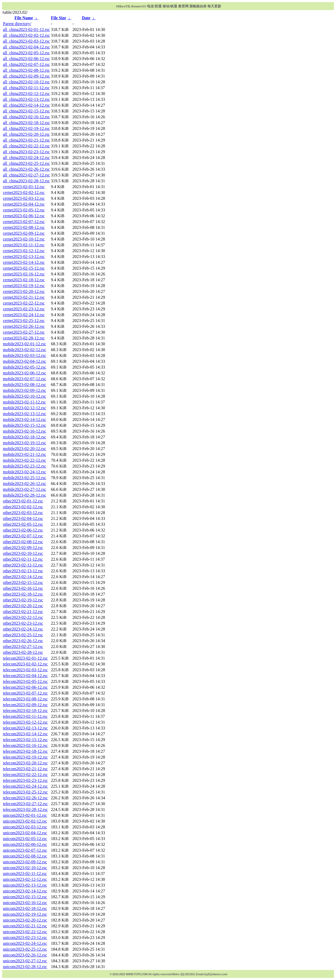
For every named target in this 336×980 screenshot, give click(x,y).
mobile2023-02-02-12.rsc (24, 350)
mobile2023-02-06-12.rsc (24, 373)
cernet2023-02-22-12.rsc (24, 303)
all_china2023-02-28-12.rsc (26, 181)
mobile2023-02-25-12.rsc (24, 478)
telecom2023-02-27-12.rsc (25, 804)
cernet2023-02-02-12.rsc (24, 192)
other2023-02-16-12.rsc (23, 588)
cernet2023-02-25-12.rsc (24, 321)
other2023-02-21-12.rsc (23, 612)
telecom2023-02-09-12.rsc (25, 705)
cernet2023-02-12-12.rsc (24, 251)
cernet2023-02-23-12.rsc (24, 309)
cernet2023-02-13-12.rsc (24, 257)
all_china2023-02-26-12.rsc (26, 169)
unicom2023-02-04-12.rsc (25, 833)
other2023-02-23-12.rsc (23, 623)
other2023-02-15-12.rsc (23, 582)
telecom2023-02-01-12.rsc (25, 658)
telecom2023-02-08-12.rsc (25, 699)
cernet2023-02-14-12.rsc (24, 262)
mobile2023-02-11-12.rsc (24, 402)
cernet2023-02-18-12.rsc (24, 280)
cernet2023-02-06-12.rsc (24, 216)
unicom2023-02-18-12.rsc (25, 908)
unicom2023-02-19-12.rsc (25, 914)
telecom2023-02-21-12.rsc (25, 769)
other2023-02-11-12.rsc (23, 559)
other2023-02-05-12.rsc (23, 524)
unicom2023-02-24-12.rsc (25, 943)
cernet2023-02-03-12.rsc (24, 198)
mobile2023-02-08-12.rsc (24, 385)
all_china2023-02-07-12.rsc (26, 64)
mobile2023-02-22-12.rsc (24, 460)
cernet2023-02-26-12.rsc (24, 326)
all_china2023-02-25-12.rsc (26, 163)
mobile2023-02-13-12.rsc (24, 414)
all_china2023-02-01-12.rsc (26, 30)
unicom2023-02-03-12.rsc (25, 827)
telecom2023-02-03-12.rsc (25, 670)
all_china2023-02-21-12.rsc (26, 140)
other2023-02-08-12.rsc (23, 542)
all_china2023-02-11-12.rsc (26, 88)
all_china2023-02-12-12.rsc (26, 94)
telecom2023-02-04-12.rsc (25, 676)
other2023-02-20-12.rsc (23, 606)
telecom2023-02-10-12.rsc (25, 711)
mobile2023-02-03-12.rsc (24, 355)
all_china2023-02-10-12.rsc (26, 82)
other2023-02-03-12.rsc (23, 513)
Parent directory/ (17, 24)
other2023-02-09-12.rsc (23, 548)
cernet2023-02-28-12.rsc (24, 338)
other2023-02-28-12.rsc (23, 652)
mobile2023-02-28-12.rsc (24, 495)
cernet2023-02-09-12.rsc (24, 233)
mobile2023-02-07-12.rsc (24, 379)
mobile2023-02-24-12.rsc (24, 472)
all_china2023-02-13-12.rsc (26, 99)
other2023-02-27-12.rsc (23, 646)
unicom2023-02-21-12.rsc (25, 926)
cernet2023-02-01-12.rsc (24, 187)
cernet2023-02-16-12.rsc (24, 274)
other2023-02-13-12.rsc (23, 571)
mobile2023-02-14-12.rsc (24, 419)
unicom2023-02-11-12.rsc (25, 874)
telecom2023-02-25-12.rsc (25, 792)
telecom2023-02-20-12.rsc (25, 763)
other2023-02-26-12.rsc (23, 641)
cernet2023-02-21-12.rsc (24, 297)
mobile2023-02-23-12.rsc (24, 466)
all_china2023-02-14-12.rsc (26, 105)
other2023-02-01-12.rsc (23, 501)
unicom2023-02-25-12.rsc (25, 949)
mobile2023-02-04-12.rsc (24, 361)
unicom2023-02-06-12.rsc (25, 844)
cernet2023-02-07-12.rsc (24, 222)
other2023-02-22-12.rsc (23, 617)
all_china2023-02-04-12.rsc (26, 47)
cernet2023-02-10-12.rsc (24, 239)
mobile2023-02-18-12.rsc (24, 437)
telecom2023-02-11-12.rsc (25, 716)
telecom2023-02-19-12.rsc (25, 757)
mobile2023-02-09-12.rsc (24, 390)
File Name (24, 18)
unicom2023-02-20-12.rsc (25, 920)
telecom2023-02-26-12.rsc (25, 798)
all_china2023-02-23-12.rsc (26, 152)
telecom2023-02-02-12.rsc (25, 664)
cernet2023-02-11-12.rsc (24, 245)
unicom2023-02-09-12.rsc (25, 862)
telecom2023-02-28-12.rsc (25, 809)
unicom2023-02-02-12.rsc (25, 821)
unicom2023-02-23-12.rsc (25, 938)
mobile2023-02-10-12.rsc (24, 396)
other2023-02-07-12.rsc (23, 536)
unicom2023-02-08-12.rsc (25, 856)
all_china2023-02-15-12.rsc (26, 111)
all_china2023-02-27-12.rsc (26, 175)
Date (86, 18)
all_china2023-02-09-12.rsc (26, 76)
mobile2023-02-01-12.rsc (24, 344)
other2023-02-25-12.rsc (23, 635)
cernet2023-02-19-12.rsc (24, 286)
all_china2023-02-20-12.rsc (26, 134)
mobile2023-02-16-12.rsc (24, 431)
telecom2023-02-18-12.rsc (25, 751)
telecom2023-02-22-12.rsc (25, 775)
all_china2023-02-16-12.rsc (26, 117)
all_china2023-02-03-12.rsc (26, 41)
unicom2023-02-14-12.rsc (25, 891)
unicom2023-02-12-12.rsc (25, 879)
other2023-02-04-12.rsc (23, 518)
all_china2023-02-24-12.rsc (26, 158)
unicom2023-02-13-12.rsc (25, 885)
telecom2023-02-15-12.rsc (25, 740)
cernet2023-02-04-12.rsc (24, 204)
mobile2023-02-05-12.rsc (24, 367)
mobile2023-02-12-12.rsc (24, 408)
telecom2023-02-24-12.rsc (25, 786)
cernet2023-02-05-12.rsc (24, 210)
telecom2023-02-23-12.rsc (25, 780)
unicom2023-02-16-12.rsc (25, 903)
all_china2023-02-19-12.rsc (26, 128)
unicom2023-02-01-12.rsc (25, 815)
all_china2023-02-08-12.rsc (26, 70)
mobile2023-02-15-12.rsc (24, 425)
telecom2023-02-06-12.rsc (25, 687)
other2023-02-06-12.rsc (23, 530)
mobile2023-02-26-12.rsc (24, 484)
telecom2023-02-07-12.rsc (25, 693)
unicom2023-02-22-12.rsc (25, 932)
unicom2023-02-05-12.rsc (25, 839)
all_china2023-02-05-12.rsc (26, 53)
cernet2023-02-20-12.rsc (24, 291)
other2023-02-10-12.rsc (23, 553)
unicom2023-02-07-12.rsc (25, 850)
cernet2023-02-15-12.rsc (24, 268)
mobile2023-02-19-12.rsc (24, 443)
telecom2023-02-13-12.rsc (25, 728)
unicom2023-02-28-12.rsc (25, 967)
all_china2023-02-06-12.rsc (26, 59)
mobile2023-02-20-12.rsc (24, 449)
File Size (58, 18)
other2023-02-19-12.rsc (23, 600)
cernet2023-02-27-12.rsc (24, 332)
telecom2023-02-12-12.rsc (25, 722)
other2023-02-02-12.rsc (23, 507)
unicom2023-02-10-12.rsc (25, 868)
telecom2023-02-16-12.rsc (25, 745)
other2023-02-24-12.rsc (23, 629)
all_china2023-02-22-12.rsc (26, 146)
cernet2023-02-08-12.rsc (24, 227)
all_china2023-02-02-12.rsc (26, 35)
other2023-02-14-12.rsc (23, 577)
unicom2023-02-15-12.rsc (25, 897)
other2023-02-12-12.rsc (23, 565)
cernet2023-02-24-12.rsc (24, 315)
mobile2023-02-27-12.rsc (24, 489)
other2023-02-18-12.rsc (23, 594)
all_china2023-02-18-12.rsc (26, 123)
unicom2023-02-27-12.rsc (25, 961)
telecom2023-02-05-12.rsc (25, 681)
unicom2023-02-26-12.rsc (25, 955)
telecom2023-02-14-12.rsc (25, 734)
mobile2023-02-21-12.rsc (24, 454)
